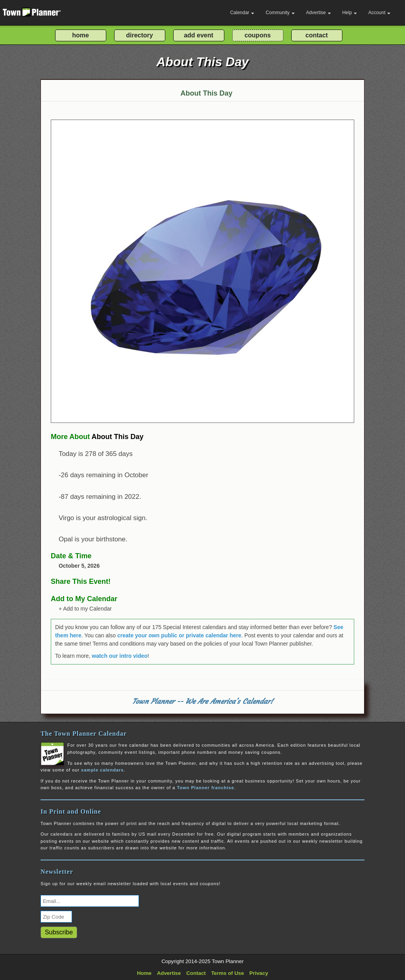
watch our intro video (120, 656)
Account (379, 13)
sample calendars (102, 770)
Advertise (319, 13)
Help (350, 13)
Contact (196, 973)
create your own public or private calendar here (179, 635)
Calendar (242, 13)
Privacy (259, 973)
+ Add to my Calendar (85, 609)
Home (144, 973)
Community (280, 13)
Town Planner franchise (206, 788)
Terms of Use (227, 973)
